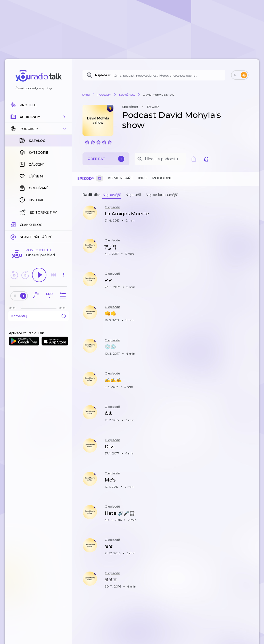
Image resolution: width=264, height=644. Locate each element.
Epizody (90, 179)
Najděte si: (103, 75)
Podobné (162, 178)
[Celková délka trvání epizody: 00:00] (64, 224)
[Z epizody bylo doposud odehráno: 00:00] (14, 224)
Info (143, 178)
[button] (39, 117)
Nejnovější (112, 195)
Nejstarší (133, 195)
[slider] (21, 224)
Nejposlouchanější (162, 195)
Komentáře (121, 178)
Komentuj (39, 232)
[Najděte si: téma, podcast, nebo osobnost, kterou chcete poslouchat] (154, 75)
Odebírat (106, 159)
